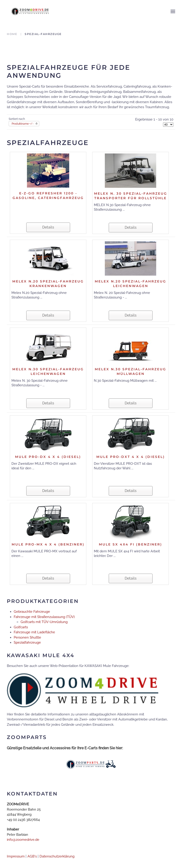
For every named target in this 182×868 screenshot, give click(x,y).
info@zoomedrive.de (23, 840)
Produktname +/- (23, 124)
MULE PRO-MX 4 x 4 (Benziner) (48, 544)
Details (48, 227)
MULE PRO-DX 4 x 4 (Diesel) (48, 457)
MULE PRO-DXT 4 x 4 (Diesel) (131, 457)
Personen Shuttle (27, 637)
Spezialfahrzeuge (27, 642)
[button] (173, 11)
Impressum (16, 856)
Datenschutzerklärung (57, 856)
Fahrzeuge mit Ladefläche (34, 632)
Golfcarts (21, 627)
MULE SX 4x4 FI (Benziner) (131, 544)
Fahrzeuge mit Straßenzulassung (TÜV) (44, 617)
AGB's (32, 856)
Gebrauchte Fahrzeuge (32, 612)
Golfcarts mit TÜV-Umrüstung (44, 622)
